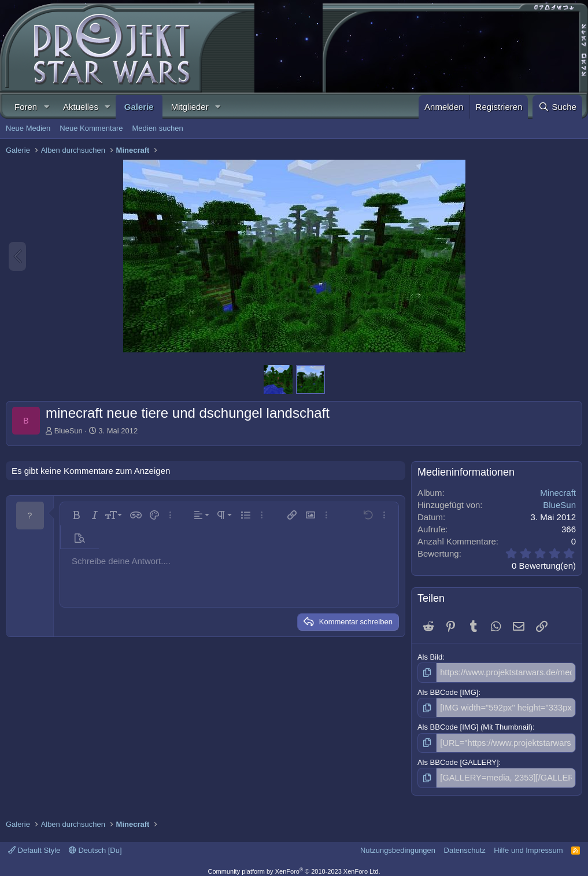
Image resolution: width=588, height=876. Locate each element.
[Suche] (557, 107)
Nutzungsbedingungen (398, 844)
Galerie (139, 107)
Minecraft (558, 493)
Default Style (34, 844)
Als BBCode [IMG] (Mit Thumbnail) (475, 725)
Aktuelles (81, 107)
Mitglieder (190, 107)
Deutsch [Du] (95, 844)
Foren (26, 107)
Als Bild (430, 657)
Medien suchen (157, 128)
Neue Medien (28, 128)
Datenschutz (465, 844)
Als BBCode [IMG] (448, 691)
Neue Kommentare (91, 128)
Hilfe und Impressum (528, 844)
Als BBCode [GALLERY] (458, 758)
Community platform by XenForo (294, 866)
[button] (46, 107)
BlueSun (69, 431)
